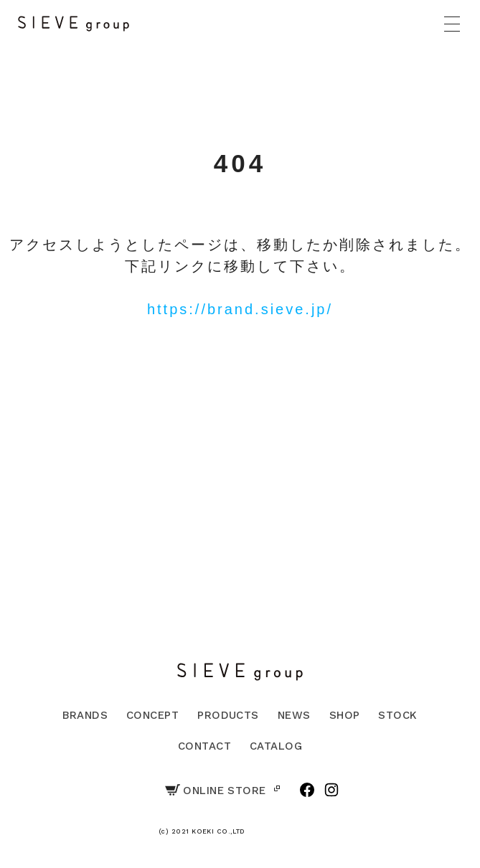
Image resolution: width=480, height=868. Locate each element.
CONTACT (204, 746)
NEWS (294, 715)
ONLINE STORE (215, 791)
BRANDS (85, 715)
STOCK (397, 715)
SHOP (345, 715)
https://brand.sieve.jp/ (240, 309)
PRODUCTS (228, 715)
